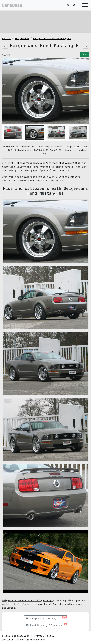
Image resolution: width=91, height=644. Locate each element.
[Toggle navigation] (84, 5)
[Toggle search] (68, 5)
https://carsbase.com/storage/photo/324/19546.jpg (51, 163)
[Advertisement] (45, 21)
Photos (6, 38)
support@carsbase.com (31, 640)
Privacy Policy (44, 636)
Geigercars (22, 38)
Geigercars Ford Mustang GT (52, 38)
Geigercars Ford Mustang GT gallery (27, 600)
